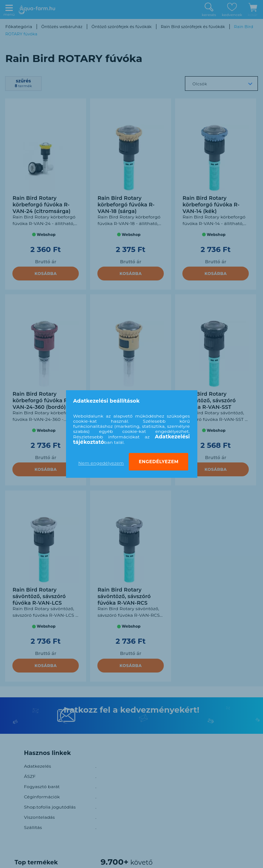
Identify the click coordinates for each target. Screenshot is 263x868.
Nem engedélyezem (101, 463)
